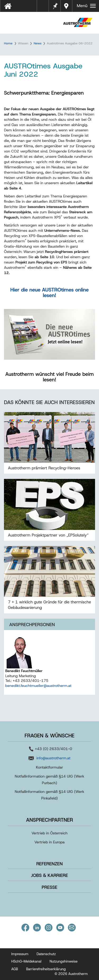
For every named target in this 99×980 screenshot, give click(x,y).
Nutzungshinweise (64, 961)
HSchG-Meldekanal (26, 961)
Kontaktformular (49, 767)
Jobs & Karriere (50, 875)
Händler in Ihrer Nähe (67, 6)
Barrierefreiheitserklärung (46, 969)
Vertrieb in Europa (49, 842)
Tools (45, 8)
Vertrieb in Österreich (49, 833)
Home (8, 43)
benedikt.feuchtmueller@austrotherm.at (38, 686)
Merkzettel (55, 5)
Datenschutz (46, 954)
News (37, 43)
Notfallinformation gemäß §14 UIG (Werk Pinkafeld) (50, 795)
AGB (15, 969)
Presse (49, 887)
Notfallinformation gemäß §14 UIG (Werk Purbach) (50, 780)
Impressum (20, 954)
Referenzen (49, 864)
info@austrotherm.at (53, 758)
